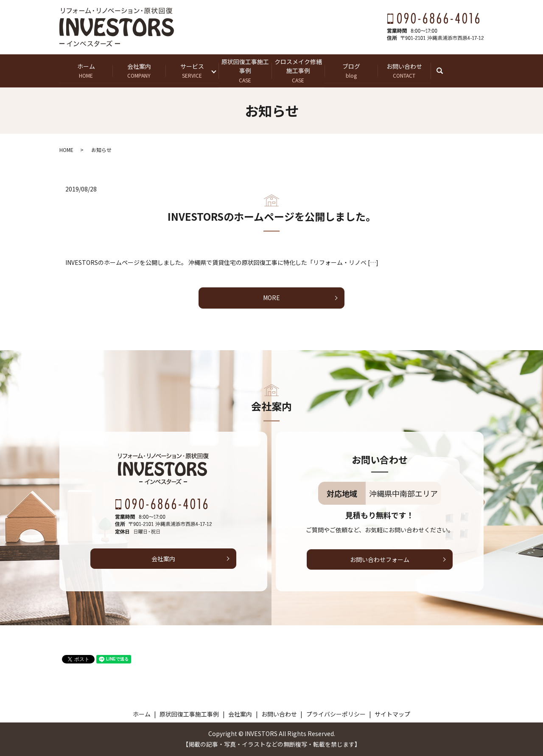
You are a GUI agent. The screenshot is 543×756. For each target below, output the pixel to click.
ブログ (351, 71)
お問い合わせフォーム (380, 559)
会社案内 (139, 71)
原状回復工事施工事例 (245, 70)
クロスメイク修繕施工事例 (298, 70)
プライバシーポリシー (336, 714)
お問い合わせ (404, 71)
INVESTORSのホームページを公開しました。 (272, 217)
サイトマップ (392, 714)
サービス (192, 71)
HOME (66, 150)
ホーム (86, 71)
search (444, 70)
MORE (271, 298)
